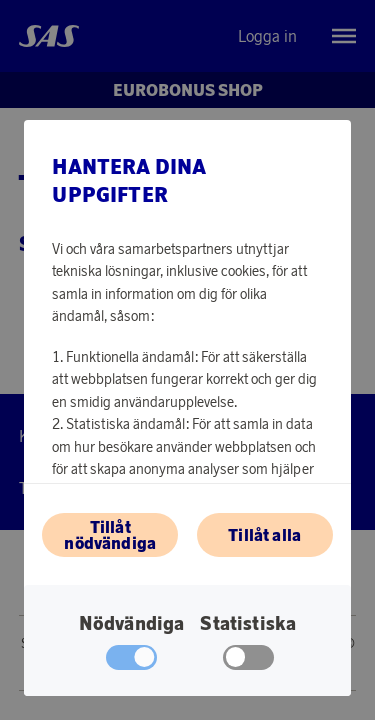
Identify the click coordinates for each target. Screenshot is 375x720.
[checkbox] (248, 662)
